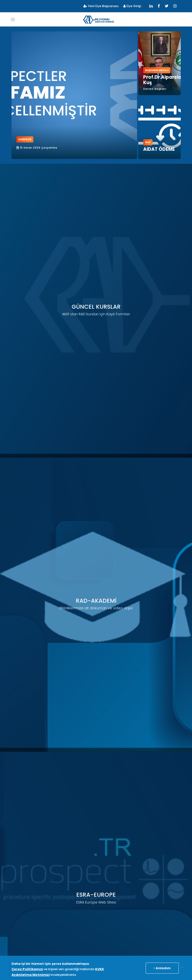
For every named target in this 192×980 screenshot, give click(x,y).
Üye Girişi (132, 6)
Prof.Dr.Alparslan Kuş (164, 80)
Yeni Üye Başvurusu (101, 6)
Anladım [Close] (162, 968)
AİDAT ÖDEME (159, 149)
